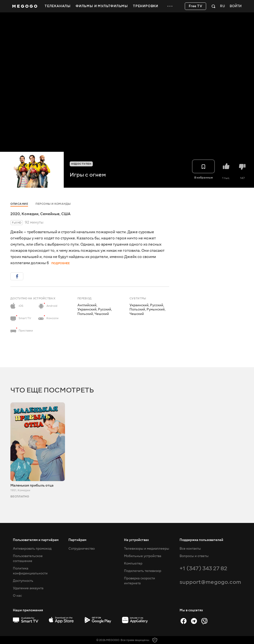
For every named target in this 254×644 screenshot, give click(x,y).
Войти (236, 6)
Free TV (196, 6)
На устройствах (136, 540)
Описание (19, 204)
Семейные (50, 214)
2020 (15, 214)
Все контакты (190, 549)
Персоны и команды (53, 204)
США (66, 214)
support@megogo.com (210, 582)
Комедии (30, 214)
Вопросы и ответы (194, 556)
